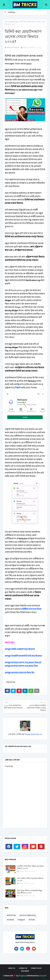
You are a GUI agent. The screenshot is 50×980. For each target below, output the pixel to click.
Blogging (22, 976)
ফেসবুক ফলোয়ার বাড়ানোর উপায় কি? (20, 673)
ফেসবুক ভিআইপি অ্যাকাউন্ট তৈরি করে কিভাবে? (23, 656)
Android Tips (13, 22)
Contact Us (23, 968)
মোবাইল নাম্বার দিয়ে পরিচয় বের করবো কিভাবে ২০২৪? (30, 867)
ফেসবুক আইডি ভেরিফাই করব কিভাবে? (20, 649)
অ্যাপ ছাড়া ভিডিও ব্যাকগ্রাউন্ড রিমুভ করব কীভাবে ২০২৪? (30, 892)
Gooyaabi (43, 976)
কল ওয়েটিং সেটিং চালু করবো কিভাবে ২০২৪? (30, 879)
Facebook (10, 920)
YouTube (32, 920)
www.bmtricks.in (13, 47)
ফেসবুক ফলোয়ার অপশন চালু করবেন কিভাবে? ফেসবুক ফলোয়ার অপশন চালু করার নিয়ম (23, 664)
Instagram (21, 920)
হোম (6, 22)
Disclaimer (25, 971)
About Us (12, 968)
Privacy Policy (36, 968)
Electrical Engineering (28, 915)
